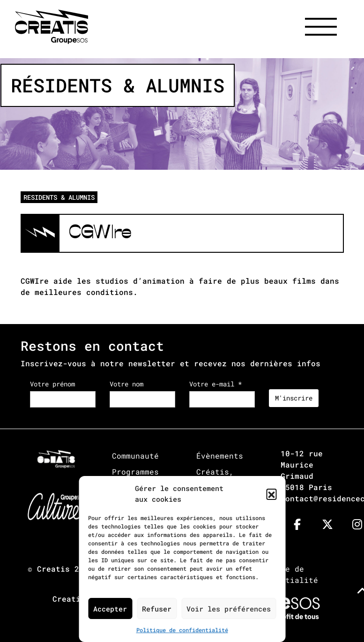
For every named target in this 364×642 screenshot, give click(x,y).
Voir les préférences (229, 609)
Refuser (157, 609)
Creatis (53, 569)
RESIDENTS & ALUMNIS (59, 197)
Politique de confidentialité (182, 630)
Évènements (220, 456)
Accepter (110, 609)
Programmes (135, 472)
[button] (271, 494)
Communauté (135, 456)
